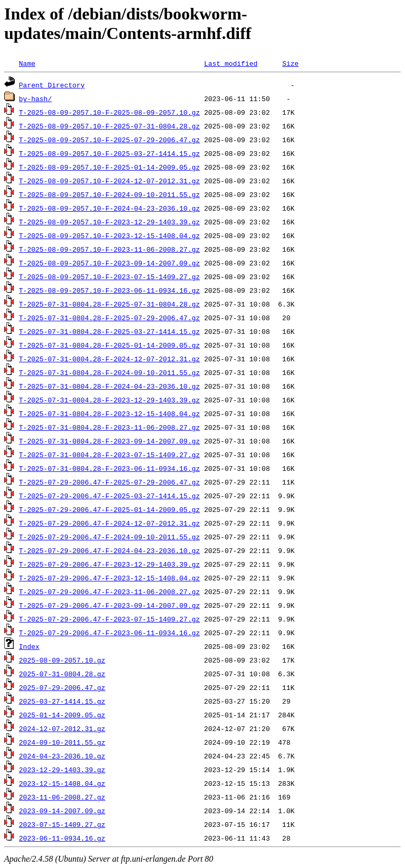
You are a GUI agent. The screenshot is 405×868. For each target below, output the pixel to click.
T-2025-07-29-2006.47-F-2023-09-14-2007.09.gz (109, 605)
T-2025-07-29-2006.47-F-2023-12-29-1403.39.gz (109, 564)
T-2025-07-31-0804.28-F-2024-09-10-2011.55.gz (109, 372)
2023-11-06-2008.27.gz (62, 797)
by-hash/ (35, 98)
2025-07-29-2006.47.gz (62, 687)
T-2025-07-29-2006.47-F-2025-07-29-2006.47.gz (109, 482)
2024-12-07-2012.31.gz (62, 728)
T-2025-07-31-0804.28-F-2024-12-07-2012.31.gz (109, 359)
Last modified (231, 63)
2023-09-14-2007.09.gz (62, 811)
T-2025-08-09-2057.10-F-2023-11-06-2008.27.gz (109, 249)
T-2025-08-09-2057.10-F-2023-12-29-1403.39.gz (109, 222)
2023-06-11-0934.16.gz (62, 838)
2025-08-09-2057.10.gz (62, 660)
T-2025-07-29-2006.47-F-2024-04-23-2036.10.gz (109, 550)
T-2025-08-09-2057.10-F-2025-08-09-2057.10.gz (109, 112)
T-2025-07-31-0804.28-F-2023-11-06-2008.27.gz (109, 427)
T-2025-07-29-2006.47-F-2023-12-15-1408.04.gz (109, 578)
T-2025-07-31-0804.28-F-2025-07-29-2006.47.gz (109, 318)
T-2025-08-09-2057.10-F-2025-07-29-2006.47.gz (109, 140)
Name (27, 63)
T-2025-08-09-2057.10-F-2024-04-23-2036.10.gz (109, 208)
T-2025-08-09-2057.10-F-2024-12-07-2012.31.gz (109, 181)
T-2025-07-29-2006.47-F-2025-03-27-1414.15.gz (109, 496)
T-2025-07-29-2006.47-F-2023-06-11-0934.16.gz (109, 633)
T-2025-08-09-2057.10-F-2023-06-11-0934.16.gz (109, 290)
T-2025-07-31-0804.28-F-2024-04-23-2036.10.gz (109, 386)
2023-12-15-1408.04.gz (62, 783)
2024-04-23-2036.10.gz (62, 756)
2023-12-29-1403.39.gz (62, 770)
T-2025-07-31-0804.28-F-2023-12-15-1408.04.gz (109, 413)
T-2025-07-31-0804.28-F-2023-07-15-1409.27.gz (109, 455)
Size (290, 63)
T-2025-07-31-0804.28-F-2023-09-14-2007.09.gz (109, 441)
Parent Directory (52, 85)
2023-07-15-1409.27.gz (62, 824)
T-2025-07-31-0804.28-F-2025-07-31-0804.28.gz (109, 304)
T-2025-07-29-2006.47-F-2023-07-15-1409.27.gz (109, 619)
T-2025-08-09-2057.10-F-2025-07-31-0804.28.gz (109, 126)
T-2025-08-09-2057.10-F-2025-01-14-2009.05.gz (109, 167)
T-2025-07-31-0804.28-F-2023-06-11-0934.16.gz (109, 468)
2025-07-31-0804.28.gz (62, 674)
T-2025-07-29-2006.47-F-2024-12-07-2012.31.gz (109, 523)
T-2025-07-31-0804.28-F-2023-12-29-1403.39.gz (109, 400)
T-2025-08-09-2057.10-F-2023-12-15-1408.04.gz (109, 235)
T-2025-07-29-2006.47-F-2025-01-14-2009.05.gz (109, 509)
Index (29, 646)
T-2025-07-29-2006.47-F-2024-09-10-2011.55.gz (109, 537)
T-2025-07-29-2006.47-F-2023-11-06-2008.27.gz (109, 591)
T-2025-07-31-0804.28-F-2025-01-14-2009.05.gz (109, 345)
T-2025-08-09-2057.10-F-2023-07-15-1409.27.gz (109, 277)
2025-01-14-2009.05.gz (62, 715)
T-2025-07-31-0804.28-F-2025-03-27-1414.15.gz (109, 331)
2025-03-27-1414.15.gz (62, 701)
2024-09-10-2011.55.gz (62, 742)
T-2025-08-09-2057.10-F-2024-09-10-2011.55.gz (109, 194)
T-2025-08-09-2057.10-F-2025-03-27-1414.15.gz (109, 153)
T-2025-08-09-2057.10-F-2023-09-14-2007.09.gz (109, 263)
